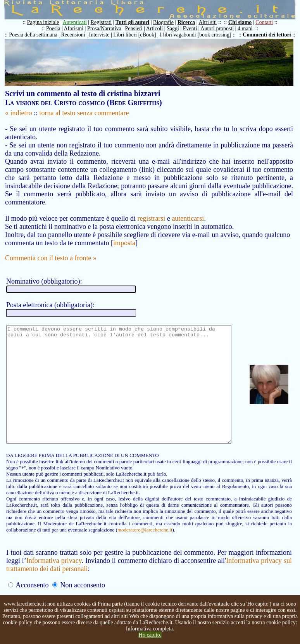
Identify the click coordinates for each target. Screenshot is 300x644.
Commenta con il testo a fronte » (51, 250)
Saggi (177, 29)
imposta (124, 235)
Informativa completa (149, 629)
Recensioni (77, 35)
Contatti (268, 22)
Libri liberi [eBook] (138, 35)
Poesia (57, 29)
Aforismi (78, 29)
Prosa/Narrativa (108, 29)
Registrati (105, 22)
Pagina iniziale (47, 22)
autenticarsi (188, 210)
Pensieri (138, 29)
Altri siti (211, 22)
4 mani (249, 29)
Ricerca (190, 22)
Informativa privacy (55, 576)
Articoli (159, 29)
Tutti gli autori (136, 22)
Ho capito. (150, 635)
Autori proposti (221, 29)
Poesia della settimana (37, 35)
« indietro (19, 113)
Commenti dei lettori (271, 35)
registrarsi (151, 210)
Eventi (194, 29)
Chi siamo (244, 22)
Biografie (167, 22)
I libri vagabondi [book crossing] (199, 35)
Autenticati (79, 22)
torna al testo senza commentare (84, 113)
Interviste (103, 35)
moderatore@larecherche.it (63, 545)
